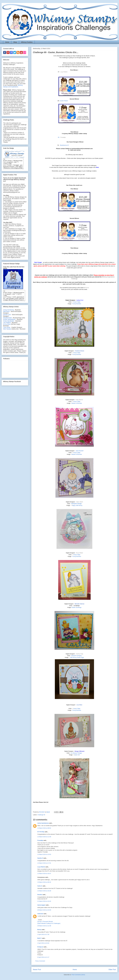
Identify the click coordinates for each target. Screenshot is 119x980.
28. (59, 137)
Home (7, 42)
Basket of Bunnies (77, 403)
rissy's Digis (76, 302)
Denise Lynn (7, 319)
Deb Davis (6, 316)
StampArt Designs (76, 656)
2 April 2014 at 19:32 (43, 943)
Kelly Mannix (79, 400)
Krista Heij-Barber (9, 325)
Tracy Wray (7, 332)
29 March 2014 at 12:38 (44, 926)
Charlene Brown (79, 351)
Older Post (112, 970)
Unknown (40, 914)
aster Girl (77, 755)
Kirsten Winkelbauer (9, 324)
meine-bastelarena (43, 823)
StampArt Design (76, 504)
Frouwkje (40, 840)
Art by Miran (7, 328)
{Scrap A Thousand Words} (45, 922)
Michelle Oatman (80, 604)
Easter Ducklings (77, 607)
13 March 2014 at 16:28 (44, 891)
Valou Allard (79, 502)
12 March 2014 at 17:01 (44, 863)
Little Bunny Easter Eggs (77, 657)
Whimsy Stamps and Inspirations (13, 86)
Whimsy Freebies (27, 42)
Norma (87, 288)
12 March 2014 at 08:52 (44, 828)
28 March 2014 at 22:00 (44, 910)
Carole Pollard (64, 101)
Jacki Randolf (80, 451)
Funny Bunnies (77, 304)
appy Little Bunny (77, 505)
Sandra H (40, 858)
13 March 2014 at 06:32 (44, 882)
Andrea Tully (79, 654)
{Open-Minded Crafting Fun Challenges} (49, 923)
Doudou (40, 895)
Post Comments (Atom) (78, 975)
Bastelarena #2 (64, 145)
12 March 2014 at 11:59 (44, 837)
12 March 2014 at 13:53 (44, 854)
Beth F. (40, 938)
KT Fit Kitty (41, 832)
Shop (15, 42)
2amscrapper (41, 905)
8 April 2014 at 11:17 (43, 957)
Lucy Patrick (41, 867)
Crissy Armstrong (8, 314)
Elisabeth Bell (7, 322)
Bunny (39, 930)
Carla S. (40, 886)
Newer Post (37, 970)
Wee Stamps (7, 333)
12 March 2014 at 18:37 (44, 873)
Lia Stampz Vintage (76, 753)
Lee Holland (7, 327)
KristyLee (40, 947)
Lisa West (79, 705)
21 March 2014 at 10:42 (44, 901)
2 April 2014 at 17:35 (43, 934)
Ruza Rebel (80, 553)
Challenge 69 (41, 815)
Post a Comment (40, 961)
